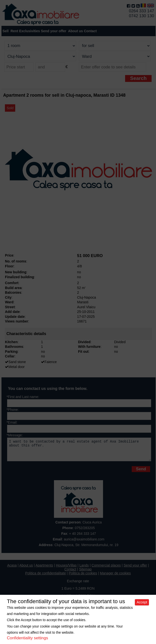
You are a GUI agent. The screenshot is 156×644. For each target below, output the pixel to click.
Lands (84, 569)
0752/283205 (85, 532)
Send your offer (54, 31)
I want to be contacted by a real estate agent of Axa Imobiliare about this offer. (79, 451)
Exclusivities (30, 31)
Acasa (12, 569)
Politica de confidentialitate (46, 577)
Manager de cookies (115, 577)
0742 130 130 (141, 16)
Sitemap (85, 573)
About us (26, 569)
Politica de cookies (83, 577)
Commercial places (106, 569)
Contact (90, 31)
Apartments (44, 569)
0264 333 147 (141, 11)
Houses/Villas (66, 569)
